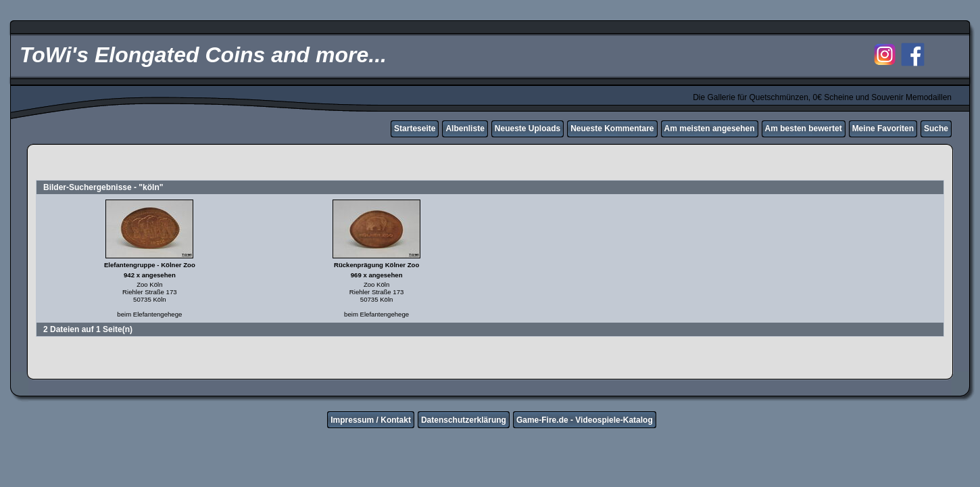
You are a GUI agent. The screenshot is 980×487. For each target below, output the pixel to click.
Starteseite (415, 129)
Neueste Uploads (528, 129)
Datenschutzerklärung (464, 420)
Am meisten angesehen (710, 129)
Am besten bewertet (804, 129)
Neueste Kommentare (612, 129)
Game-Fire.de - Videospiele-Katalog (585, 420)
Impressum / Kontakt (371, 420)
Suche (936, 129)
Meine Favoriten (883, 129)
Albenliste (465, 129)
